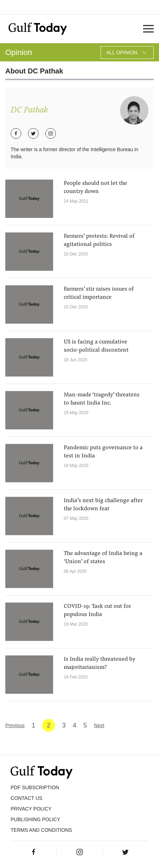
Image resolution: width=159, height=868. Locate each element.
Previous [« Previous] (15, 725)
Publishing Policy (35, 819)
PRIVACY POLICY (31, 809)
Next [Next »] (99, 725)
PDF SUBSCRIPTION (35, 787)
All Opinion (127, 53)
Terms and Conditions (41, 830)
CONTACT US (27, 798)
